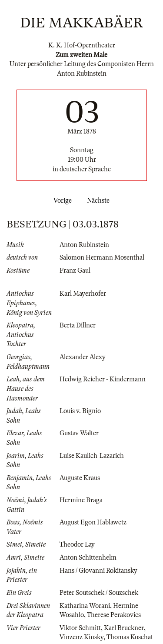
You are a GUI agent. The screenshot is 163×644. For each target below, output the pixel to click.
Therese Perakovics (114, 615)
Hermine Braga (81, 500)
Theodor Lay (77, 544)
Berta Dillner (78, 325)
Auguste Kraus (80, 478)
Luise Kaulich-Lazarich (92, 456)
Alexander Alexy (83, 357)
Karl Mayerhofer (83, 294)
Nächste (100, 200)
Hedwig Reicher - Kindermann (103, 379)
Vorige (61, 200)
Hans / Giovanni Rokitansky (98, 571)
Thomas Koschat (130, 637)
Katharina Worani (85, 606)
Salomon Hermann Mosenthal (102, 257)
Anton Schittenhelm (88, 557)
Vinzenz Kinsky (81, 637)
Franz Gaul (75, 270)
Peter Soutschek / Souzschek (99, 593)
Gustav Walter (79, 433)
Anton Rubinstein (84, 245)
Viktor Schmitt (80, 628)
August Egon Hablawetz (93, 522)
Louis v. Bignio (80, 411)
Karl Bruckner (124, 628)
